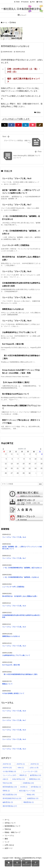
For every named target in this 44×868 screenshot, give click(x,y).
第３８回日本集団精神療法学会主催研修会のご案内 (20, 674)
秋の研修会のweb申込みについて (16, 394)
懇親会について (7, 684)
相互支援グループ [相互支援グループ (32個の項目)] (27, 791)
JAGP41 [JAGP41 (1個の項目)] (21, 764)
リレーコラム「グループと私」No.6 (17, 271)
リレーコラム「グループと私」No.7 (17, 205)
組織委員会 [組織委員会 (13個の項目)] (33, 798)
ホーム (5, 22)
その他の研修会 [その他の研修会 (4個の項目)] (9, 771)
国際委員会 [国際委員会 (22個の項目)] (35, 779)
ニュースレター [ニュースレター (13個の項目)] (30, 771)
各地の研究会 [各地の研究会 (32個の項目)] (19, 779)
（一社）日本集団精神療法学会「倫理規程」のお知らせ (21, 577)
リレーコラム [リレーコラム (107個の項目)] (9, 775)
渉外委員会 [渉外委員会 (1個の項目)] (36, 787)
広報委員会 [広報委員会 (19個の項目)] (28, 783)
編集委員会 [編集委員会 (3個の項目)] (8, 802)
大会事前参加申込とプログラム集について (19, 332)
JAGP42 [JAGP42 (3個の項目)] (34, 764)
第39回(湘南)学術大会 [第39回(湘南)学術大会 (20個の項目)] (12, 798)
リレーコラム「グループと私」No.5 (17, 297)
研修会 (14, 22)
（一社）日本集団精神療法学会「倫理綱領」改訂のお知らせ (22, 568)
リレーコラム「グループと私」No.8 (17, 178)
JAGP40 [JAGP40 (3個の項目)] (7, 764)
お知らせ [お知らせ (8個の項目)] (34, 768)
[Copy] (39, 125)
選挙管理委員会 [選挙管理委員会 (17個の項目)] (10, 806)
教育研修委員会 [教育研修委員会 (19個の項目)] (10, 787)
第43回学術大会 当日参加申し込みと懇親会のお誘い (20, 596)
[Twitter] (5, 125)
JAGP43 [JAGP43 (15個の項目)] (7, 768)
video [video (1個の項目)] (21, 768)
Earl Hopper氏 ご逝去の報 (13, 344)
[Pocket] (33, 125)
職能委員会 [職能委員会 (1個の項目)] (29, 802)
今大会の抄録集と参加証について (13, 693)
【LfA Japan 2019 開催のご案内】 (16, 382)
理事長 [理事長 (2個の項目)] (6, 791)
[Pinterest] (18, 125)
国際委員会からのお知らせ (13, 309)
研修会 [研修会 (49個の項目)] (31, 795)
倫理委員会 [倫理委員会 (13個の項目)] (36, 775)
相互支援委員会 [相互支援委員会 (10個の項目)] (10, 795)
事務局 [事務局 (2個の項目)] (23, 775)
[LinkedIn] (26, 125)
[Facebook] (11, 125)
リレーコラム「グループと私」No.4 (17, 321)
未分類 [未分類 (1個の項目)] (24, 787)
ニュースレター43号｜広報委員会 (16, 245)
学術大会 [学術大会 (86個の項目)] (7, 783)
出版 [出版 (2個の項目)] (5, 779)
